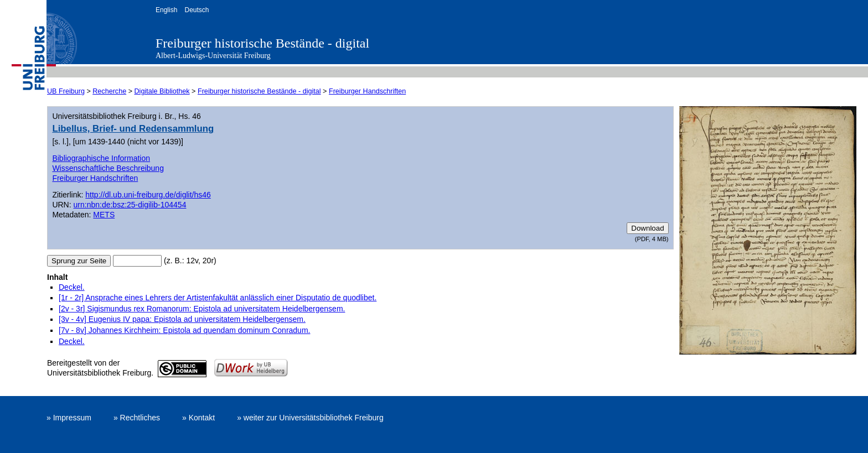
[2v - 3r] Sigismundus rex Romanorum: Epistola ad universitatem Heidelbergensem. (202, 309)
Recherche (109, 91)
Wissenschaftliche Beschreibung (108, 168)
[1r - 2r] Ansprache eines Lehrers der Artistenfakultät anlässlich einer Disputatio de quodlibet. (218, 298)
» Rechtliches (137, 418)
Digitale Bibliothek (162, 91)
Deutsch (197, 10)
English (166, 10)
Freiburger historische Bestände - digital (262, 43)
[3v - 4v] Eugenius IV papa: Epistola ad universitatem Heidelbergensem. (182, 319)
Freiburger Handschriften (367, 91)
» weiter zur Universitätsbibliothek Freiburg (310, 418)
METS (104, 215)
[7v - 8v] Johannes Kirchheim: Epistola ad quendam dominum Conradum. (184, 330)
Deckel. (72, 287)
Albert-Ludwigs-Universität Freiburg (213, 56)
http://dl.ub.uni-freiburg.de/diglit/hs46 (148, 195)
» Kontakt (198, 418)
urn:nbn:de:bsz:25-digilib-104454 (130, 205)
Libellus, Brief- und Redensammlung (133, 129)
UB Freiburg (66, 91)
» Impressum (69, 418)
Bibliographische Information (101, 158)
